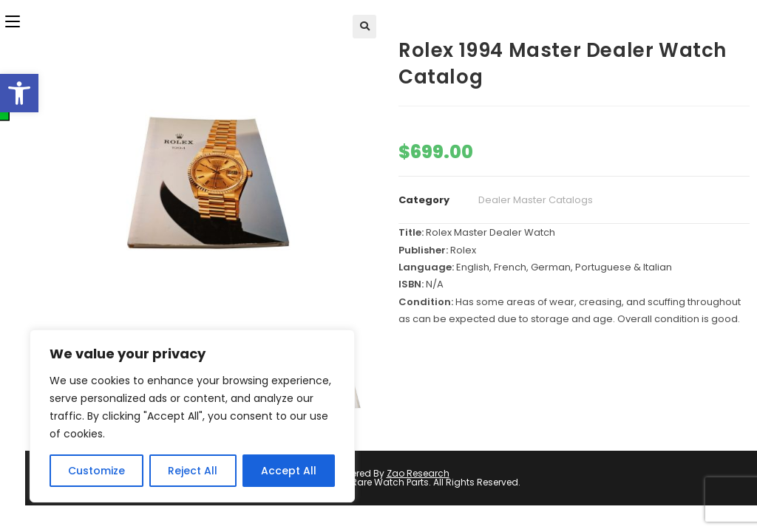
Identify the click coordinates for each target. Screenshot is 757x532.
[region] (192, 416)
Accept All (289, 471)
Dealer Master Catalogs (536, 200)
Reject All (193, 471)
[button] (19, 93)
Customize (96, 471)
